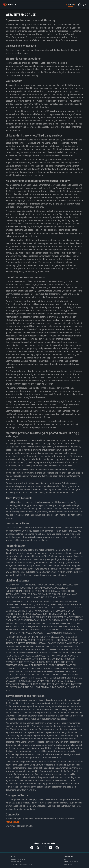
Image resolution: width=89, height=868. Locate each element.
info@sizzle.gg (12, 822)
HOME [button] (12, 5)
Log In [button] (82, 5)
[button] (15, 5)
